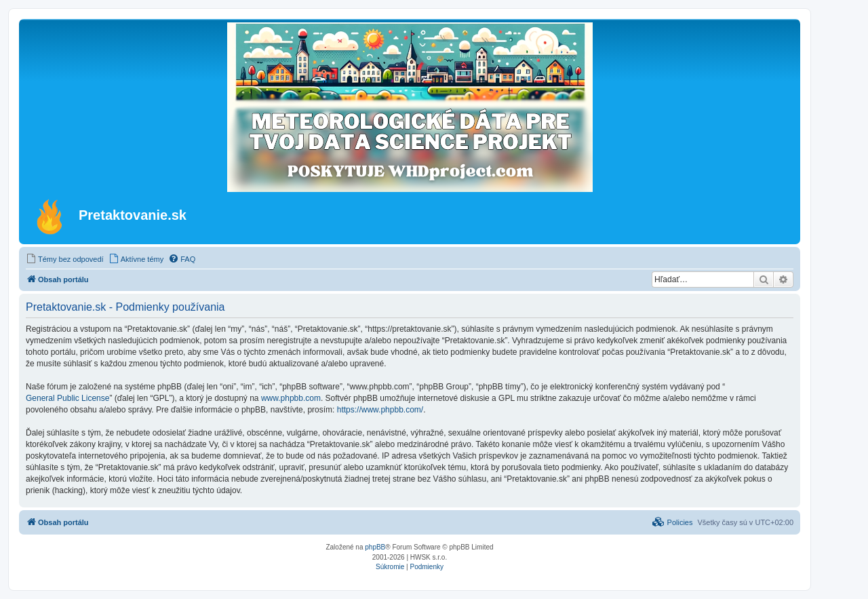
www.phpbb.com (291, 398)
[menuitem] (65, 259)
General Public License (67, 398)
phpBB (375, 547)
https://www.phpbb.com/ (380, 410)
